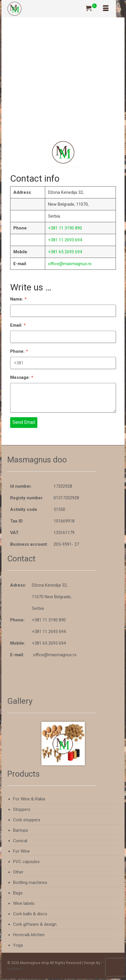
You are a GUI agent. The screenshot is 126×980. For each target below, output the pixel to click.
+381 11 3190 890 (65, 228)
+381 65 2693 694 (65, 252)
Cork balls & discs (30, 914)
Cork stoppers (27, 820)
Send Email (25, 421)
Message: (23, 377)
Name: (19, 301)
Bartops (21, 830)
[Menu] (106, 9)
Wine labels (24, 903)
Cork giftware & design (35, 924)
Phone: (20, 352)
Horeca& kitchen (29, 935)
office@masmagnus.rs (70, 264)
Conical (20, 841)
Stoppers (22, 809)
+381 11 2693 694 (65, 240)
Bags (18, 893)
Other (18, 872)
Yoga (18, 945)
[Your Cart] (91, 9)
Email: (19, 326)
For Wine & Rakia (29, 799)
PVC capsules (26, 862)
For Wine (21, 851)
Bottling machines (30, 883)
